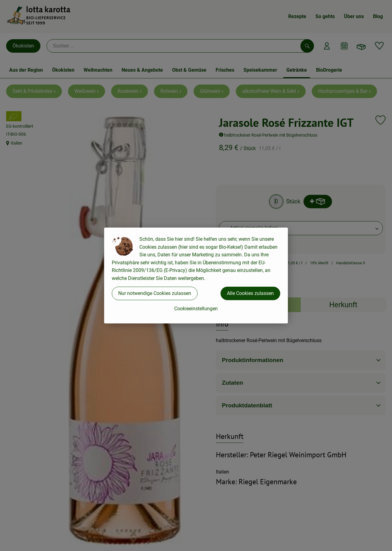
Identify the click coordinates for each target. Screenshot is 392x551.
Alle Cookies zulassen (250, 293)
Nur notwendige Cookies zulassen (155, 293)
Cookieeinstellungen (196, 309)
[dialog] (196, 275)
